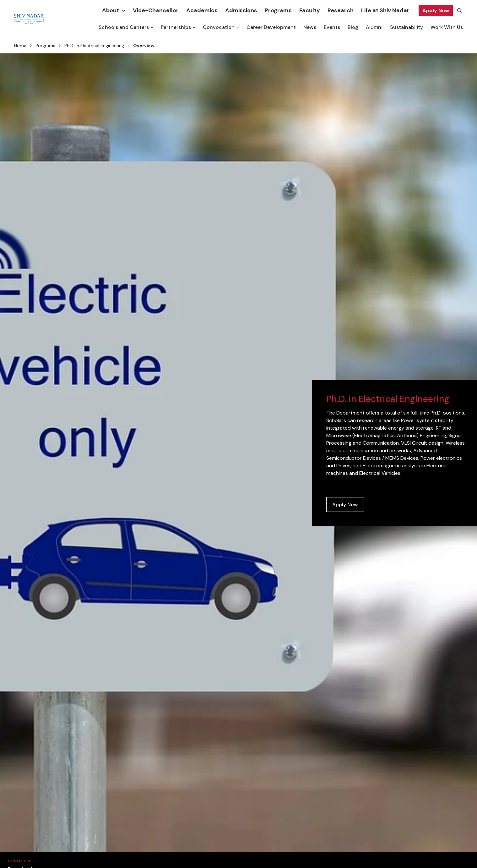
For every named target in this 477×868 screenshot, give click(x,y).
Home (20, 46)
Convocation (219, 27)
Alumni (374, 27)
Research (341, 10)
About (111, 10)
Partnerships (176, 27)
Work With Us (447, 27)
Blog (353, 27)
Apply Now (436, 11)
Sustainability (407, 27)
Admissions (241, 10)
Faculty (310, 10)
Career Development (271, 27)
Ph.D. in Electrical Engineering (94, 46)
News (310, 27)
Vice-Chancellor (156, 10)
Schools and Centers (124, 27)
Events (332, 27)
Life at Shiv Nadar (385, 10)
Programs (278, 10)
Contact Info (22, 861)
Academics (202, 10)
